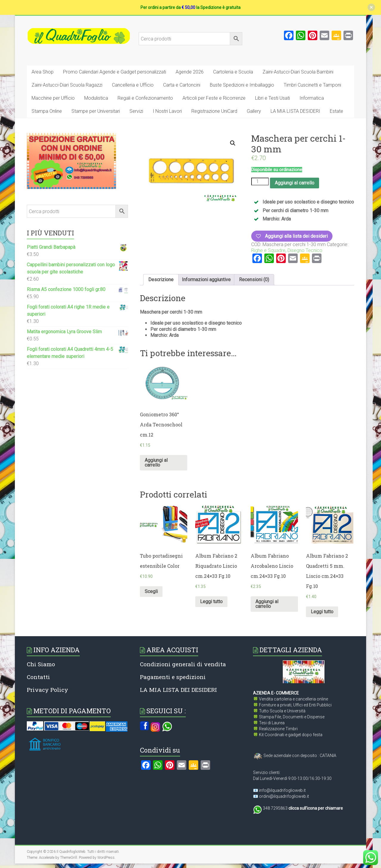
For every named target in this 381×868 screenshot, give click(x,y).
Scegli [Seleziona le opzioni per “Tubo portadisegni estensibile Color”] (151, 591)
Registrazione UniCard (214, 111)
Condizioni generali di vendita (183, 664)
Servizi (136, 111)
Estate (337, 111)
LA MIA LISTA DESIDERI (295, 111)
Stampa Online (47, 111)
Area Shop (43, 72)
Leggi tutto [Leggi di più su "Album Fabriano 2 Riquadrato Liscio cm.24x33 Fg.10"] (211, 602)
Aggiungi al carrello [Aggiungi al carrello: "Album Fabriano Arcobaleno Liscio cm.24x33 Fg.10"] (267, 604)
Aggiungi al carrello (295, 183)
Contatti (38, 677)
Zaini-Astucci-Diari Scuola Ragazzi (67, 85)
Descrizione (161, 280)
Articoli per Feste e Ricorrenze (214, 98)
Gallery (254, 111)
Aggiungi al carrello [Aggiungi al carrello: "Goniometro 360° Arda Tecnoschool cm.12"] (156, 463)
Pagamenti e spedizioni (173, 677)
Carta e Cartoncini (182, 85)
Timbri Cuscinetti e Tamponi (312, 85)
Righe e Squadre (268, 250)
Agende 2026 (190, 72)
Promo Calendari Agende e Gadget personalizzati (115, 72)
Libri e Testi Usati (273, 98)
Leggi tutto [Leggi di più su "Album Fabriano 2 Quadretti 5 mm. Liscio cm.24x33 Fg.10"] (322, 612)
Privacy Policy (47, 690)
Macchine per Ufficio (53, 98)
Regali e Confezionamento (145, 98)
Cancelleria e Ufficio (133, 85)
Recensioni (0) (254, 280)
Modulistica (96, 98)
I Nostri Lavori (167, 111)
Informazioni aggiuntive (206, 280)
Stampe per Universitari (96, 111)
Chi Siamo (41, 664)
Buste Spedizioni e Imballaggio (242, 85)
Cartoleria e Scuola (233, 72)
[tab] (161, 280)
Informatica (312, 98)
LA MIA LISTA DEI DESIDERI (178, 690)
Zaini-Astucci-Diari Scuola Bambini (298, 72)
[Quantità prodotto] (260, 182)
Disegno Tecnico (305, 250)
